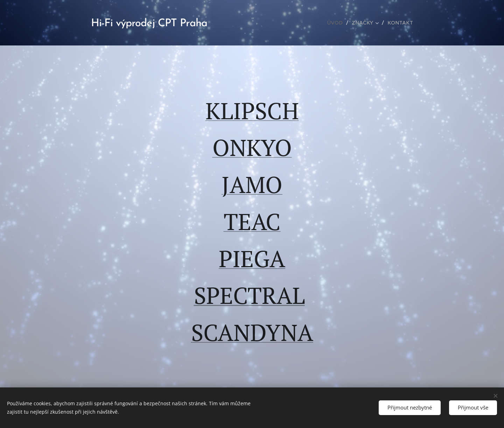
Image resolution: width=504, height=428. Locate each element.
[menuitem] (339, 23)
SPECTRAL (249, 295)
